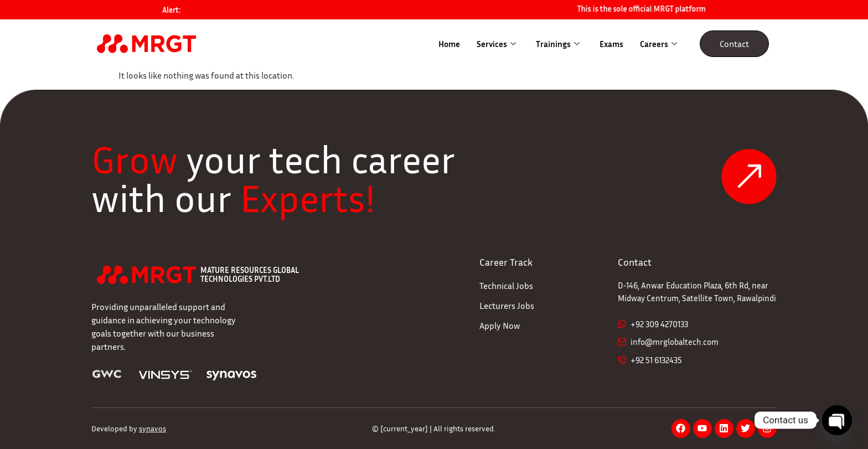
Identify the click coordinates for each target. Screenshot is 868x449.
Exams (611, 44)
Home (449, 44)
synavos (153, 428)
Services (496, 44)
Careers (658, 44)
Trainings (558, 44)
